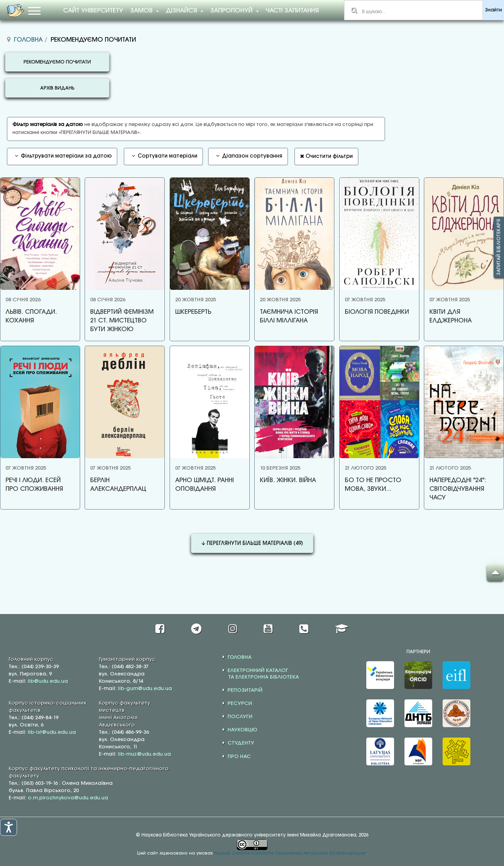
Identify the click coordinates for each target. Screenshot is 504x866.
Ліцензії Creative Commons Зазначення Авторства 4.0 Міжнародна (290, 852)
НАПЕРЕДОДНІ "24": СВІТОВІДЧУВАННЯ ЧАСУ (456, 488)
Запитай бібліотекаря (499, 247)
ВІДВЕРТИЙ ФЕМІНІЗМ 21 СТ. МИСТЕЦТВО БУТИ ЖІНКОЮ (122, 321)
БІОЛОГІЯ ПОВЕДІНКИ (375, 312)
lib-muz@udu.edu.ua (144, 753)
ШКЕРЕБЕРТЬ (192, 312)
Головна (28, 40)
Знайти (493, 10)
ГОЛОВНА (240, 656)
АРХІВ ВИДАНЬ (57, 88)
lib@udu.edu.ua (48, 680)
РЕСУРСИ (240, 703)
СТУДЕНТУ (241, 742)
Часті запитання (292, 11)
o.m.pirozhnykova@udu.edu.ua (68, 797)
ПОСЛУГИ (240, 716)
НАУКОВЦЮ (242, 729)
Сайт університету (93, 11)
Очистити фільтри (326, 156)
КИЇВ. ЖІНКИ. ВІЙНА (287, 480)
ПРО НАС (239, 755)
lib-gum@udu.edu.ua (145, 687)
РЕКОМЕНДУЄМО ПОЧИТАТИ (57, 62)
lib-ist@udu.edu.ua (52, 731)
